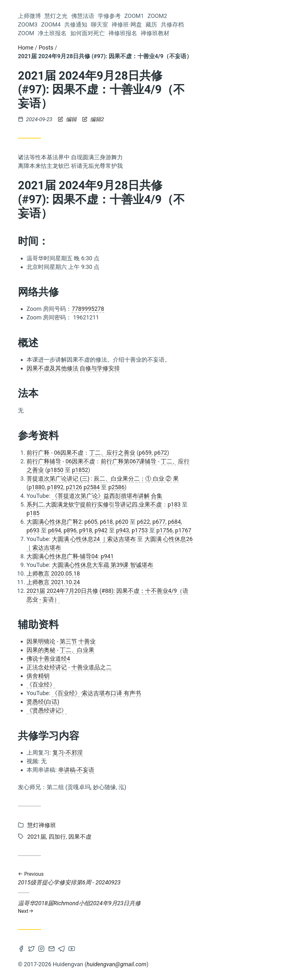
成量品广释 (38, 458)
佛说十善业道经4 (144, 659)
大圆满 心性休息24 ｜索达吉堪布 (190, 539)
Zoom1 (80, 144)
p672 (256, 453)
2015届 (29, 350)
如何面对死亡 (72, 239)
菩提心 (79, 324)
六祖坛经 (79, 517)
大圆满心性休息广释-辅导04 (158, 556)
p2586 (212, 487)
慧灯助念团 (26, 548)
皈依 (84, 528)
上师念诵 (64, 373)
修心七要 (60, 350)
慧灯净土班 (77, 384)
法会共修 (79, 423)
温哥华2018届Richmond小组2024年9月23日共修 (202, 907)
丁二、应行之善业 (208, 453)
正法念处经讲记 (143, 667)
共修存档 (78, 213)
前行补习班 (51, 494)
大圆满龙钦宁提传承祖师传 (59, 304)
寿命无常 (25, 473)
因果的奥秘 (137, 650)
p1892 (151, 487)
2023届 (54, 517)
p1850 (151, 470)
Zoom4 (80, 170)
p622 (239, 522)
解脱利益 (64, 528)
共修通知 (78, 178)
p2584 (187, 487)
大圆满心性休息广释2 (150, 522)
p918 (181, 530)
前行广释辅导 (140, 461)
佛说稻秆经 (45, 384)
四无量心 (79, 433)
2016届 (74, 458)
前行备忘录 (53, 444)
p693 (129, 530)
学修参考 (78, 135)
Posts (142, 47)
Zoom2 (80, 152)
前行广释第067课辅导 (224, 461)
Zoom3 (80, 161)
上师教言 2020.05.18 (149, 573)
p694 (150, 530)
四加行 (79, 396)
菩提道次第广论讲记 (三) (154, 478)
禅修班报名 (75, 247)
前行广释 (40, 528)
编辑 (164, 119)
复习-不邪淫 (164, 753)
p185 (129, 513)
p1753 (236, 530)
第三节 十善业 (174, 641)
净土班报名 (75, 230)
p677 (255, 522)
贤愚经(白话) (139, 702)
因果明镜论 (137, 641)
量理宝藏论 (49, 325)
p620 (218, 522)
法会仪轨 (79, 473)
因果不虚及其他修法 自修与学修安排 (169, 368)
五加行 (55, 396)
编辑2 (189, 119)
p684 (270, 522)
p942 (197, 530)
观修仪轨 (32, 433)
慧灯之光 (78, 118)
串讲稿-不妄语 (172, 770)
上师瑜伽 (79, 494)
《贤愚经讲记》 (143, 710)
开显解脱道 (77, 363)
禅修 (84, 538)
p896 (166, 530)
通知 (84, 373)
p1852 (176, 470)
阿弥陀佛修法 (48, 336)
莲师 (20, 528)
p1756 (260, 530)
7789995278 (184, 309)
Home (121, 47)
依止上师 (24, 494)
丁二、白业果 (173, 650)
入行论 (82, 314)
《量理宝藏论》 (72, 485)
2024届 (80, 443)
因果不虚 (28, 517)
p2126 (170, 487)
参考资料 (79, 294)
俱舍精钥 (134, 676)
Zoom (81, 221)
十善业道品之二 (187, 667)
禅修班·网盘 (74, 196)
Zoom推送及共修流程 (40, 423)
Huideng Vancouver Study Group (51, 60)
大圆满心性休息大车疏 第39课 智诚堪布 (198, 565)
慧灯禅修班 (77, 558)
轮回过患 (79, 548)
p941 (203, 556)
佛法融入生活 (44, 558)
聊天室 (81, 187)
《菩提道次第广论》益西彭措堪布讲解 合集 (203, 496)
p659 (241, 453)
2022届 (79, 506)
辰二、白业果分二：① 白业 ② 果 (232, 478)
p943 (218, 530)
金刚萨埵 (53, 549)
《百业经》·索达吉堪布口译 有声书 (192, 693)
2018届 (75, 410)
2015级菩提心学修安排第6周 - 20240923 (202, 878)
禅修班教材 (75, 256)
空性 (51, 410)
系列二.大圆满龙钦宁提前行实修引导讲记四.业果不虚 (190, 504)
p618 (202, 522)
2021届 (30, 396)
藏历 (84, 204)
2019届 (67, 538)
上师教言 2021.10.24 (149, 582)
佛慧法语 (78, 126)
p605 (187, 522)
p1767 (279, 530)
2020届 (52, 473)
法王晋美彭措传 (32, 485)
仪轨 (59, 506)
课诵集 (52, 363)
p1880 (132, 487)
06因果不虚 (165, 453)
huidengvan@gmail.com (212, 964)
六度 (35, 363)
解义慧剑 (43, 538)
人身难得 (79, 336)
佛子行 (82, 350)
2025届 (55, 433)
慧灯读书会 (57, 314)
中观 (44, 506)
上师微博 (78, 109)
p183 (270, 504)
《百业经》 (137, 684)
